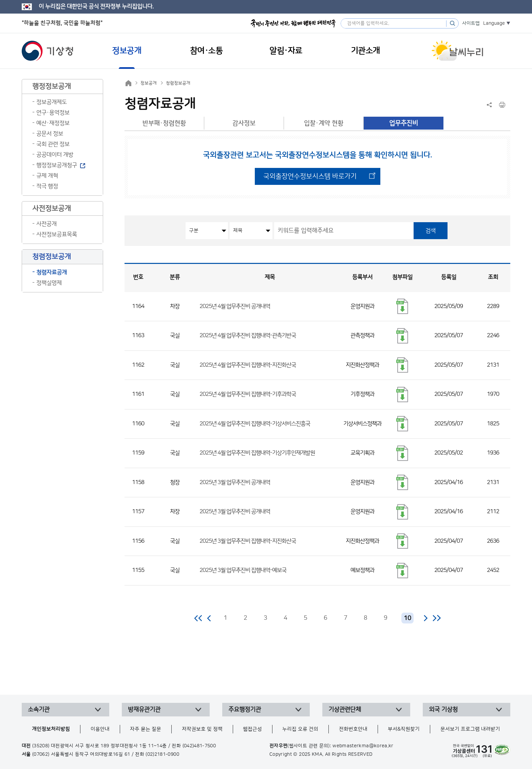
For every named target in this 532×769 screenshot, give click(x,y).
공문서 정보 (50, 134)
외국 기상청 (443, 710)
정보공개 (149, 83)
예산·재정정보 (53, 123)
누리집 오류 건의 (300, 729)
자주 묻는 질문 (146, 729)
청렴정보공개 (178, 83)
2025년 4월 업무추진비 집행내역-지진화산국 (248, 365)
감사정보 (244, 123)
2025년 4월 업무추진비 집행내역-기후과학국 (248, 394)
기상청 (47, 51)
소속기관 (39, 710)
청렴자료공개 (52, 272)
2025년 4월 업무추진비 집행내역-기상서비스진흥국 (255, 424)
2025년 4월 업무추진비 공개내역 (235, 306)
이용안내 (100, 729)
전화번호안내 (353, 729)
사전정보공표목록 (57, 234)
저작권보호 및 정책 (202, 729)
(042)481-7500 (199, 746)
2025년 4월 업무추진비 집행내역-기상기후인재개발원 (257, 453)
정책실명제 (49, 283)
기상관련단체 (345, 710)
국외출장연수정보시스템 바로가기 (310, 176)
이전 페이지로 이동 (209, 618)
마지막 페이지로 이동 (436, 618)
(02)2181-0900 (162, 754)
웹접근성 (252, 729)
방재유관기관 (144, 710)
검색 (431, 231)
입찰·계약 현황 (324, 123)
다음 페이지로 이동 (425, 618)
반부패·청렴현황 (164, 123)
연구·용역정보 (53, 113)
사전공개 (46, 224)
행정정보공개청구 (57, 165)
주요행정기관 (245, 710)
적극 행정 (47, 186)
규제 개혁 (47, 176)
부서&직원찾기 (404, 729)
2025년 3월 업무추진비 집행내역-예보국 (243, 570)
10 (407, 618)
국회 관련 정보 (53, 144)
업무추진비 (404, 123)
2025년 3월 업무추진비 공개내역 (235, 482)
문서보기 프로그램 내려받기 (470, 729)
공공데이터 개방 (55, 155)
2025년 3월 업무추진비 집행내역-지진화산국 (248, 541)
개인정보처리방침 (51, 729)
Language (494, 23)
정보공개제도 (52, 102)
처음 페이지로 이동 (199, 618)
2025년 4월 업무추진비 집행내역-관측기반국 (248, 335)
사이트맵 (471, 23)
